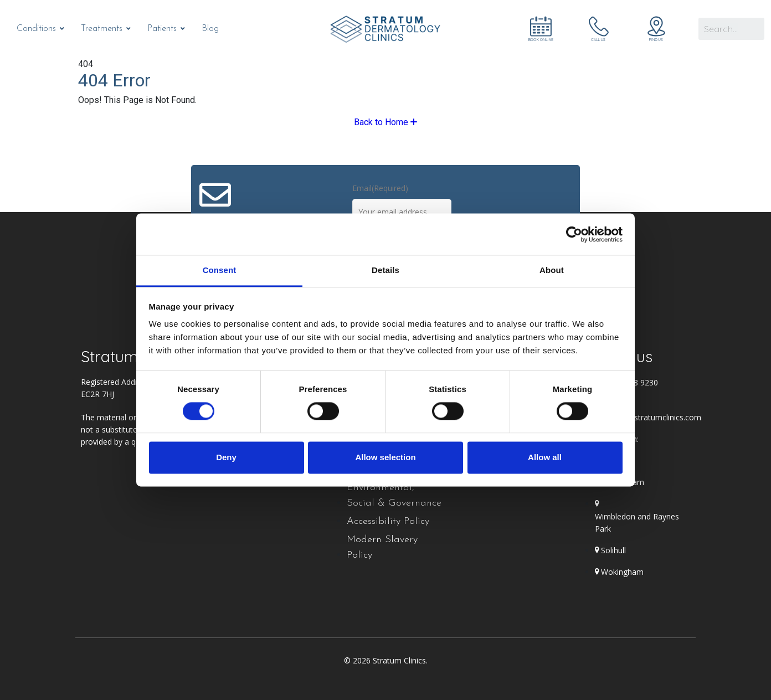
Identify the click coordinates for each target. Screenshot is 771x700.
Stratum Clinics (133, 356)
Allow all (545, 457)
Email (380, 188)
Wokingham (622, 572)
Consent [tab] (220, 270)
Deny (226, 457)
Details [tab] (385, 270)
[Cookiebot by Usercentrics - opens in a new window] (574, 234)
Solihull (613, 550)
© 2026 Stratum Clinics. (386, 660)
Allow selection (385, 457)
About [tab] (552, 270)
